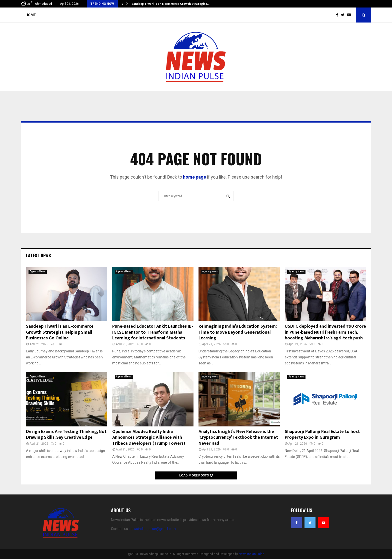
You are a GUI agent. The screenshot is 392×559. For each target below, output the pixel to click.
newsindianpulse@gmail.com (153, 529)
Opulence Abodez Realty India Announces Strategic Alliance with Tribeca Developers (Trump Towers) (149, 438)
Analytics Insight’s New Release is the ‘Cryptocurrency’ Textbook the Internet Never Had (238, 438)
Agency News (38, 271)
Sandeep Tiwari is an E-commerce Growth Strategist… (170, 4)
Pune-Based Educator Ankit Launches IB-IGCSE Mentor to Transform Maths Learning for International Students (153, 332)
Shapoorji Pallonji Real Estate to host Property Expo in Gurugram (322, 435)
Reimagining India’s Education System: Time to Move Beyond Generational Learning (238, 332)
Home (31, 15)
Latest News (38, 255)
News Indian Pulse (251, 554)
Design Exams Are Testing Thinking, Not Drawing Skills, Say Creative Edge (66, 435)
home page (194, 177)
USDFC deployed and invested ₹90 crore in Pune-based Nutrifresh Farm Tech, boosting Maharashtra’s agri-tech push (325, 332)
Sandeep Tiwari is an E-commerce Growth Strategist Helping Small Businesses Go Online (60, 332)
